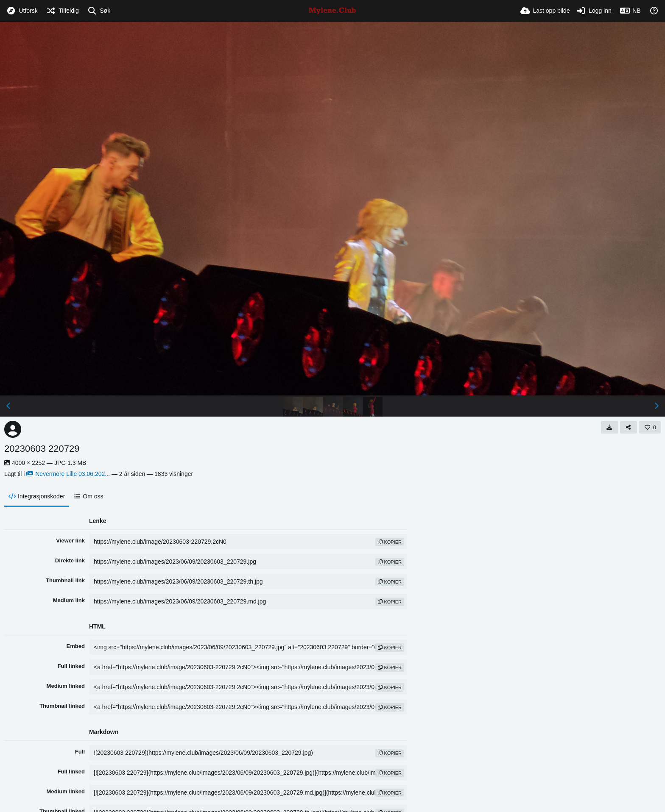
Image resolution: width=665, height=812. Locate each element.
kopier (390, 542)
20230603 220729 (42, 449)
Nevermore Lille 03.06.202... (68, 474)
